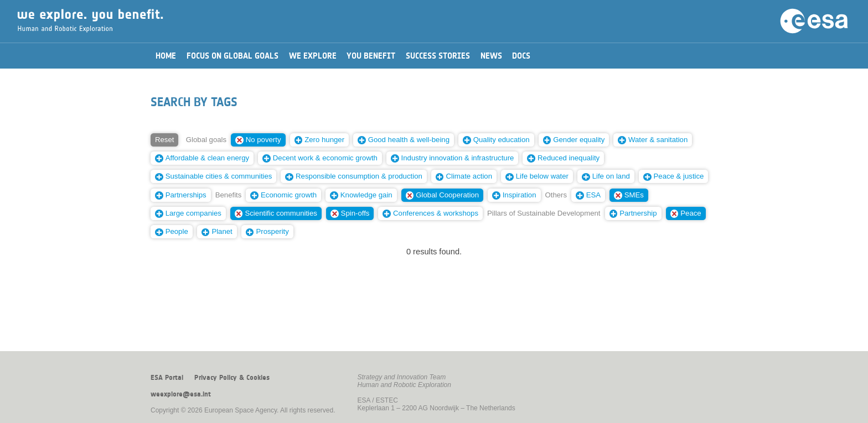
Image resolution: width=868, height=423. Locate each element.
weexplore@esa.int (181, 394)
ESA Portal (167, 378)
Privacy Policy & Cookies (232, 378)
